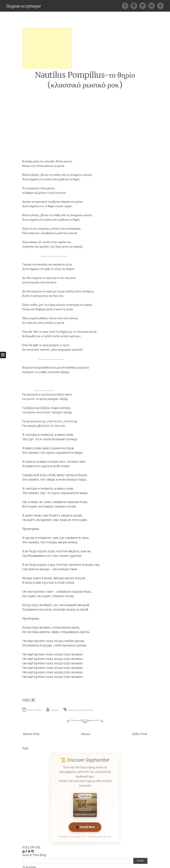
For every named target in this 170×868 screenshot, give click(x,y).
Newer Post (31, 734)
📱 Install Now (85, 827)
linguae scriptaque (24, 6)
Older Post (140, 734)
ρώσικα (72, 710)
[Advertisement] (47, 48)
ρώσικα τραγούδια (85, 710)
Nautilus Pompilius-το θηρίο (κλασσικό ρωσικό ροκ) (85, 80)
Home (86, 734)
